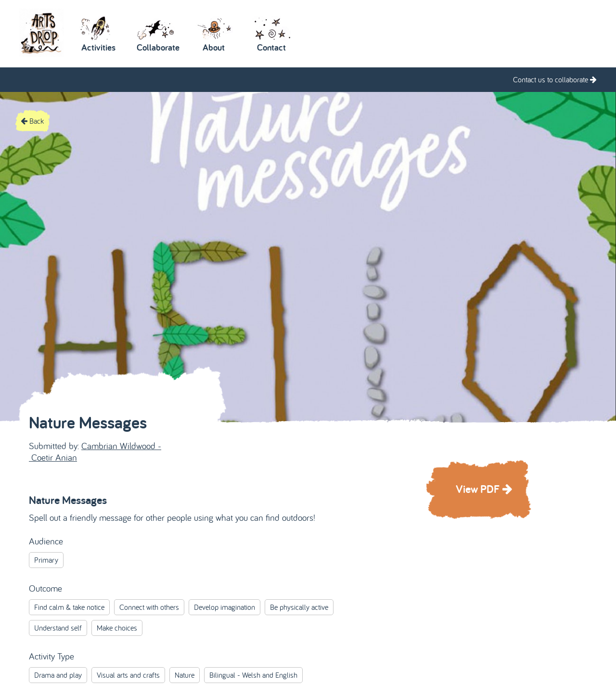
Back (32, 121)
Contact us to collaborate (555, 79)
